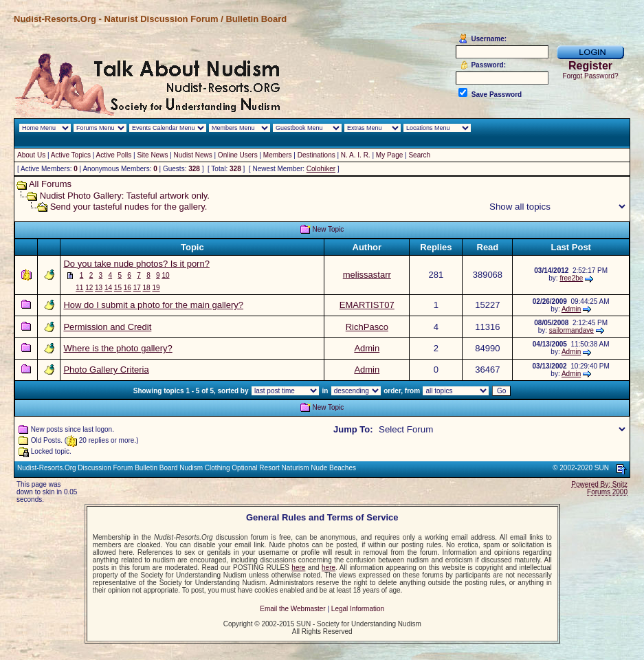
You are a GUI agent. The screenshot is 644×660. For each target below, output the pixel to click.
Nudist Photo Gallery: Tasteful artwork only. (125, 196)
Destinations (317, 155)
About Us (31, 155)
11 (79, 288)
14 (108, 288)
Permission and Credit (107, 327)
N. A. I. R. (356, 155)
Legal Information (358, 609)
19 (156, 288)
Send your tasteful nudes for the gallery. (129, 207)
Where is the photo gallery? (118, 348)
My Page (389, 155)
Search (419, 155)
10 (165, 275)
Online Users (238, 155)
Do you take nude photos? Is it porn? (136, 264)
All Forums (50, 184)
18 (147, 288)
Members (278, 155)
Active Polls (114, 155)
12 (89, 288)
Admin (571, 309)
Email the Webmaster (292, 609)
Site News (152, 155)
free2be (571, 278)
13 (99, 288)
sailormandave (571, 330)
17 (137, 288)
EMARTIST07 (367, 305)
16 (127, 288)
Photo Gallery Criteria (106, 370)
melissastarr (367, 275)
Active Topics (71, 155)
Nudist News (193, 155)
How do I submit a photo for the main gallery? (153, 305)
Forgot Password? (590, 76)
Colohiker (321, 169)
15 (118, 288)
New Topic (328, 229)
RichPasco (367, 327)
